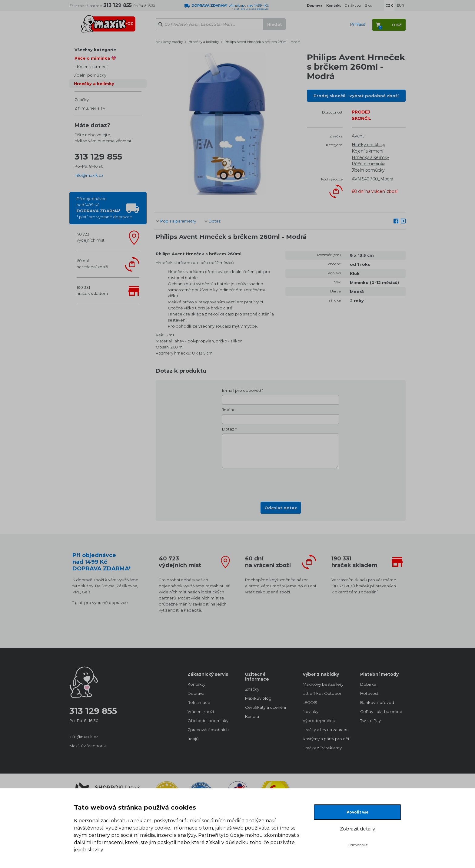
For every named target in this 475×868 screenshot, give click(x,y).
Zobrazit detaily (357, 829)
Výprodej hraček (319, 721)
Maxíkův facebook (88, 746)
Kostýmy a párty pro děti (325, 739)
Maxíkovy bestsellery (323, 684)
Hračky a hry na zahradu (325, 730)
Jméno (229, 410)
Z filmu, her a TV (90, 108)
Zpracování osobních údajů (208, 734)
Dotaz (214, 221)
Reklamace (199, 702)
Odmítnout (358, 845)
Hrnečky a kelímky (94, 84)
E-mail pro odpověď (242, 390)
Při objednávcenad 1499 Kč (104, 208)
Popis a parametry (178, 221)
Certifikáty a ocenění (266, 707)
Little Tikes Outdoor (322, 693)
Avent (358, 136)
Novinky (311, 711)
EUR (400, 5)
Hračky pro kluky (368, 145)
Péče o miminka (369, 164)
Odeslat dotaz (281, 508)
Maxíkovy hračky (169, 42)
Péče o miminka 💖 (95, 58)
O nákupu (353, 5)
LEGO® (310, 702)
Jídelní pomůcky (90, 75)
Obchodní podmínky (208, 721)
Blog (369, 5)
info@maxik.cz (89, 175)
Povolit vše (358, 812)
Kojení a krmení (92, 67)
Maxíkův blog (258, 698)
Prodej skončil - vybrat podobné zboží (356, 96)
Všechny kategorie (95, 50)
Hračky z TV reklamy (322, 748)
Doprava (196, 693)
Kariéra (252, 716)
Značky (82, 100)
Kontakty (196, 684)
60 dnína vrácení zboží (92, 264)
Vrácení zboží (201, 711)
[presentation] (281, 483)
